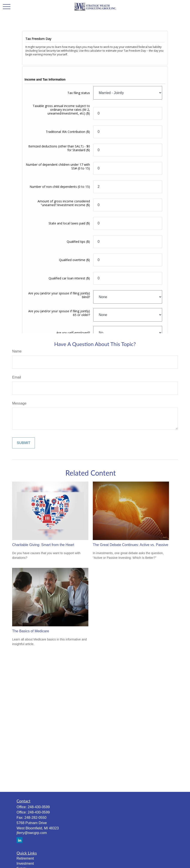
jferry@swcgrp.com (32, 833)
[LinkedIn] (20, 840)
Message (19, 403)
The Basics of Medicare (31, 631)
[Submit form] (24, 443)
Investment (25, 863)
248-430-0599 (39, 807)
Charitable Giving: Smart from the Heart (43, 545)
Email (17, 377)
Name (17, 351)
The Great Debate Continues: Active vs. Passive (131, 545)
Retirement (25, 858)
